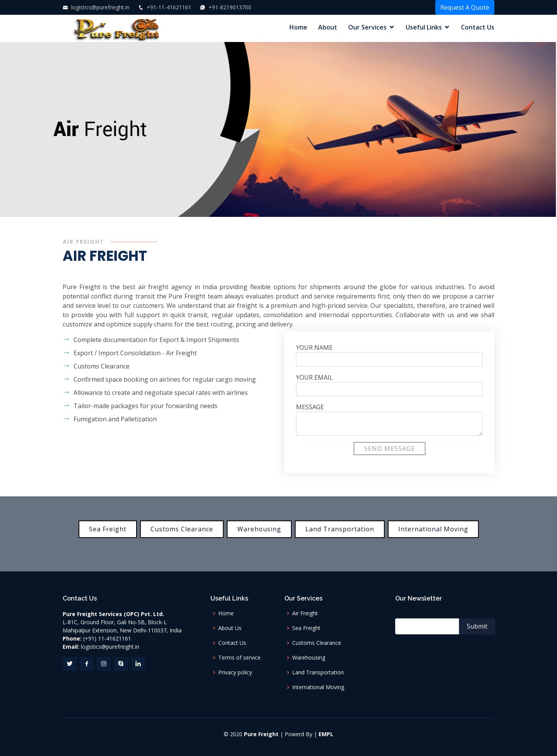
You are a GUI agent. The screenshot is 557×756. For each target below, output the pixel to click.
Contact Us (478, 27)
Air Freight (305, 613)
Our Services (367, 27)
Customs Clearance (182, 529)
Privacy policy (235, 672)
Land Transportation (340, 529)
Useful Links (424, 27)
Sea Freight (108, 529)
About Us (230, 628)
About (328, 27)
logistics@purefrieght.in (100, 7)
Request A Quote (465, 7)
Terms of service (239, 658)
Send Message (390, 449)
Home (298, 27)
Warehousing (259, 529)
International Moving (433, 529)
